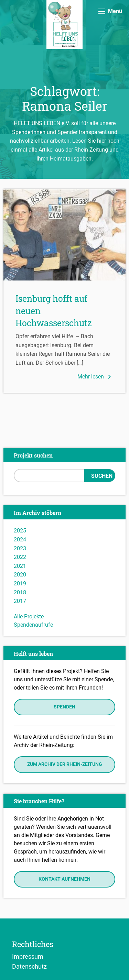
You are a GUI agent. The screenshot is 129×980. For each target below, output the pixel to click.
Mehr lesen (95, 377)
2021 (20, 566)
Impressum (28, 956)
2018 (20, 592)
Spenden (64, 707)
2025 (20, 531)
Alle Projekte (29, 616)
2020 (20, 575)
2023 (20, 548)
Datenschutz (29, 966)
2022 (20, 557)
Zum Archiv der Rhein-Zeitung (65, 764)
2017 (20, 601)
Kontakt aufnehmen (64, 879)
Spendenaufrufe (33, 625)
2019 (20, 583)
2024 (20, 539)
